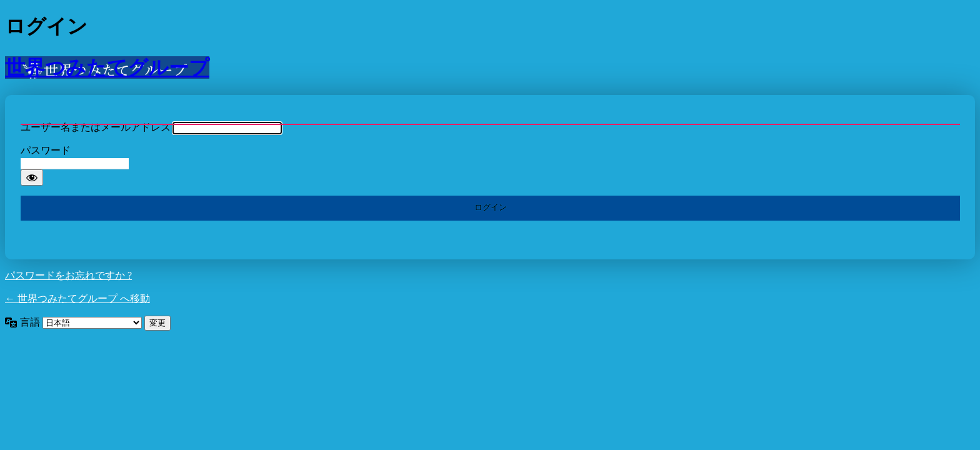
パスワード (46, 150)
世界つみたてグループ (107, 67)
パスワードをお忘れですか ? (68, 275)
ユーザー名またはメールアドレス (96, 127)
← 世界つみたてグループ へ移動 (77, 298)
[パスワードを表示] (32, 177)
